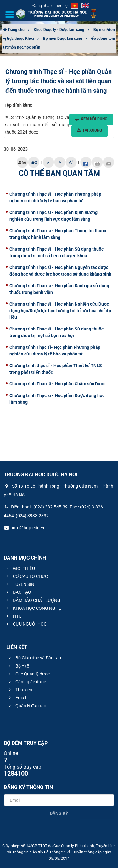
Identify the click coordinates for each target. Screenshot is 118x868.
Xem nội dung (91, 119)
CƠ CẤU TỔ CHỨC (26, 576)
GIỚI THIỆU (20, 568)
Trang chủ (14, 30)
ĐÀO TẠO (18, 592)
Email (17, 698)
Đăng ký (59, 813)
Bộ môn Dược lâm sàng (63, 39)
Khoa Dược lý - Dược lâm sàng (59, 30)
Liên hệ (61, 6)
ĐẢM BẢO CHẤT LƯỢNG (33, 600)
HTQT (14, 616)
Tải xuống (90, 130)
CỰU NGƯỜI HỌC (26, 624)
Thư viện (20, 690)
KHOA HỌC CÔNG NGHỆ (33, 608)
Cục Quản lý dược (28, 674)
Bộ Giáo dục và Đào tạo (34, 658)
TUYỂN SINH (21, 584)
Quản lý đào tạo (27, 706)
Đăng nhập (42, 6)
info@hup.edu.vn (25, 528)
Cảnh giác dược (27, 682)
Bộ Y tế (18, 666)
